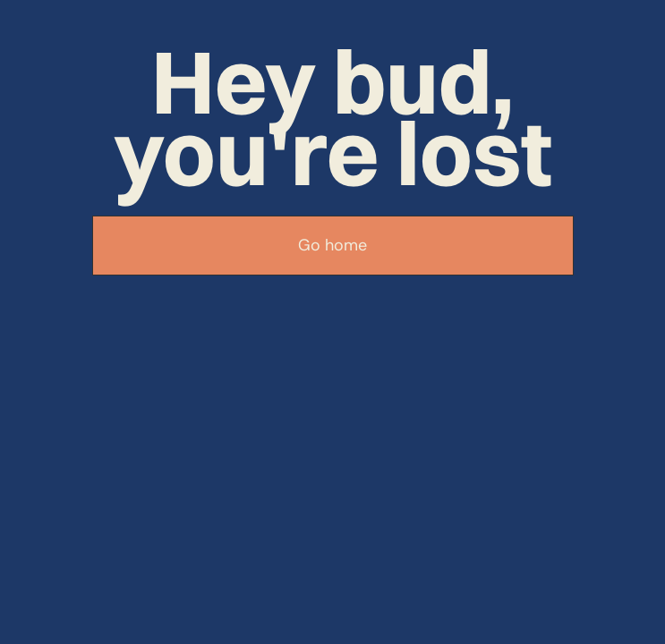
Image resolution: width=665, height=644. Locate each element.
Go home (332, 245)
